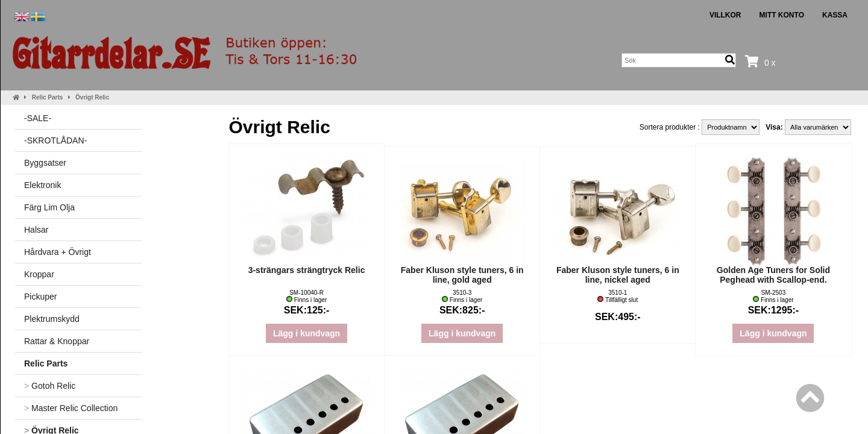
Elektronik (42, 185)
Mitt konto (782, 15)
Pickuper (40, 297)
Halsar (36, 230)
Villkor (725, 15)
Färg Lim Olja (49, 207)
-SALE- (38, 118)
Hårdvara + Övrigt (58, 252)
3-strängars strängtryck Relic (307, 270)
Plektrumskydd (52, 319)
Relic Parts (48, 97)
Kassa (835, 15)
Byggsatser (45, 163)
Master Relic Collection (71, 408)
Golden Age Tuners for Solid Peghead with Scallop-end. (773, 275)
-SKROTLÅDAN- (55, 140)
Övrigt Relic (92, 97)
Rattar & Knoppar (57, 341)
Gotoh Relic (50, 386)
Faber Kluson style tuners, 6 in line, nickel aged (618, 275)
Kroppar (39, 274)
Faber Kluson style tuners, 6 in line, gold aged (462, 275)
